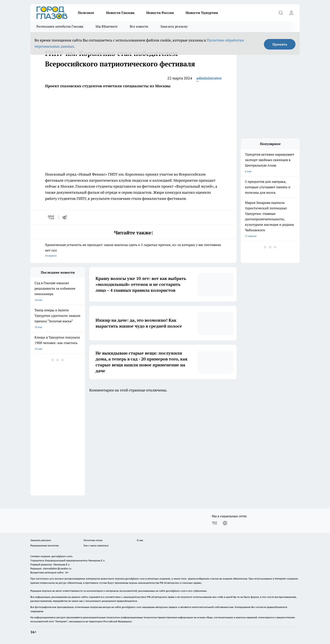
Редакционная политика (45, 545)
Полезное (86, 13)
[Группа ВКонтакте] (214, 523)
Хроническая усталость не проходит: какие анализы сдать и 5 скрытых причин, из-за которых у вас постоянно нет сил (133, 251)
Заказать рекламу (174, 26)
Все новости (139, 26)
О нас (140, 540)
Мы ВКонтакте (107, 26)
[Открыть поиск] (281, 13)
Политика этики (93, 540)
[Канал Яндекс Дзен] (225, 523)
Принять (280, 44)
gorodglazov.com (135, 579)
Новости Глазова (120, 13)
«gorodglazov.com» (62, 556)
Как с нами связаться (96, 545)
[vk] (51, 217)
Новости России (160, 13)
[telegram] (66, 217)
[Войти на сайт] (291, 13)
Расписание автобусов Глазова (60, 26)
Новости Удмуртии (202, 13)
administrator (209, 78)
